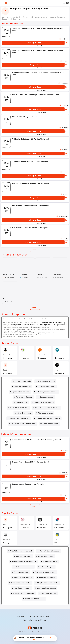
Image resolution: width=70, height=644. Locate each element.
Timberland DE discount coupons (23, 424)
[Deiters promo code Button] (48, 593)
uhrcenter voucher (46, 397)
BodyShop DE (25, 525)
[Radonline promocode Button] (46, 577)
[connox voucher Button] (21, 402)
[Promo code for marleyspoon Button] (23, 593)
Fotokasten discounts (50, 424)
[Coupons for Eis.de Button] (50, 562)
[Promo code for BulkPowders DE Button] (23, 562)
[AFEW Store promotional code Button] (21, 551)
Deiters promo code (49, 593)
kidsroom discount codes (46, 588)
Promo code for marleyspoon (24, 593)
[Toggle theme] (67, 3)
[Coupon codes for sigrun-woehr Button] (47, 408)
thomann (58, 355)
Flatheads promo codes (24, 567)
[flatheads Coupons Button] (46, 567)
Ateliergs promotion (45, 413)
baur (4, 525)
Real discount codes (24, 556)
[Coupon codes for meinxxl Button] (19, 418)
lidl (56, 540)
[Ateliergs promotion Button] (45, 413)
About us (26, 620)
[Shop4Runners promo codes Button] (47, 583)
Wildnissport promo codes (21, 583)
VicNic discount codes (22, 386)
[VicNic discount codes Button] (22, 386)
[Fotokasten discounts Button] (50, 424)
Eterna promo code (21, 572)
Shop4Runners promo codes (48, 583)
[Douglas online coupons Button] (46, 386)
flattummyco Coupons (24, 397)
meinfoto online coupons (19, 408)
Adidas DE (7, 540)
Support (44, 620)
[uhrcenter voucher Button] (46, 397)
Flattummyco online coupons (47, 392)
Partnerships (33, 616)
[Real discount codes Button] (23, 556)
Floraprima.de (24, 275)
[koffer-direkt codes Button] (23, 413)
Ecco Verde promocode (23, 577)
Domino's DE (59, 525)
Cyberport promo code (21, 392)
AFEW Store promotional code (21, 551)
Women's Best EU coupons (50, 551)
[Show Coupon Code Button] (33, 43)
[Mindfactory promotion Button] (45, 381)
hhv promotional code (23, 381)
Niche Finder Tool (47, 616)
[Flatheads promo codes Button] (23, 567)
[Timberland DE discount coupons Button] (22, 424)
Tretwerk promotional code (45, 572)
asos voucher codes (46, 556)
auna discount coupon (22, 588)
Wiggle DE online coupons (44, 402)
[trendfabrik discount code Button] (34, 599)
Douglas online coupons (47, 386)
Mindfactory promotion (46, 381)
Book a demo (22, 616)
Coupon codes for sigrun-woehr (47, 408)
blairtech (6, 370)
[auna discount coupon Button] (21, 588)
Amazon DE (7, 355)
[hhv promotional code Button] (22, 381)
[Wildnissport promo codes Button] (20, 583)
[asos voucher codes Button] (45, 556)
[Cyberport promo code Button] (20, 392)
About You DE (42, 525)
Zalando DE (42, 355)
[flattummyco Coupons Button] (24, 397)
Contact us (35, 620)
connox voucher (22, 402)
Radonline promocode (47, 577)
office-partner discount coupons (48, 418)
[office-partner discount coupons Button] (47, 418)
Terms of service (46, 632)
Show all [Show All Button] (35, 250)
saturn (57, 370)
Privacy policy (36, 632)
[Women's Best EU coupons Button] (49, 551)
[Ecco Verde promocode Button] (22, 577)
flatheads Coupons (47, 567)
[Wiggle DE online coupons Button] (43, 402)
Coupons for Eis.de (50, 562)
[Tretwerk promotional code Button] (45, 572)
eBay (22, 355)
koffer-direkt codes (24, 413)
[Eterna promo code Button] (20, 572)
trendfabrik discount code (35, 599)
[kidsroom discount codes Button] (46, 588)
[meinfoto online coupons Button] (19, 408)
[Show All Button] (35, 506)
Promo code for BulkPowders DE (24, 562)
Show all (35, 506)
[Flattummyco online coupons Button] (46, 392)
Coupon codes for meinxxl (19, 418)
